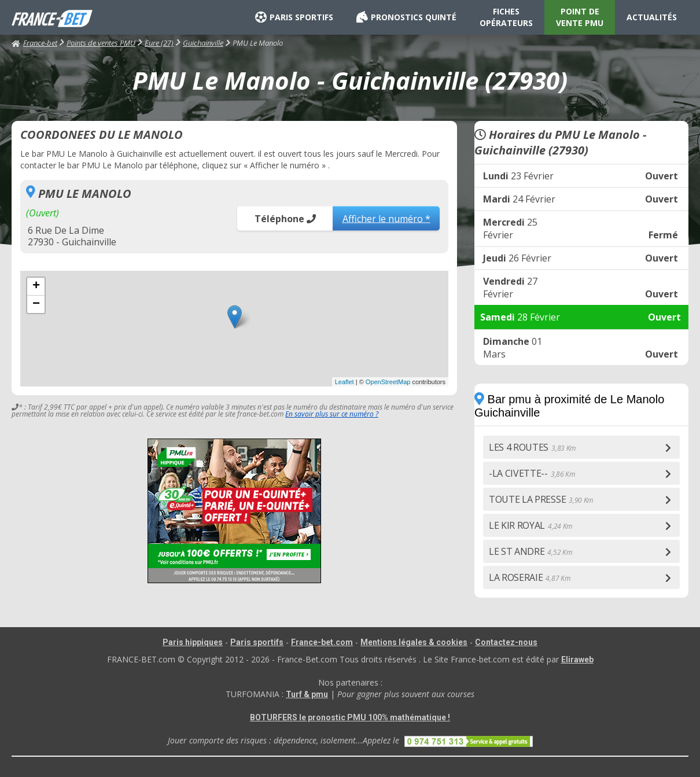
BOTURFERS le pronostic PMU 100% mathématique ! (350, 717)
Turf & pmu (307, 694)
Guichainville (203, 43)
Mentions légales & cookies (414, 642)
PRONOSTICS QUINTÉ (406, 17)
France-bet (34, 43)
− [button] (36, 304)
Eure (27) (159, 43)
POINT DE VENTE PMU (580, 17)
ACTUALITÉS (652, 17)
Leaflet (345, 382)
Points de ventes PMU (101, 43)
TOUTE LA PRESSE (541, 499)
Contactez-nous (506, 642)
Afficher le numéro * (386, 218)
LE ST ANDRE (530, 551)
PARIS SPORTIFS (294, 17)
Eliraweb (577, 660)
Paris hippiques (193, 642)
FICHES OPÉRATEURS (506, 17)
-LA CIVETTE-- (532, 473)
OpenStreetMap (388, 382)
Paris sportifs (257, 642)
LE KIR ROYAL (530, 525)
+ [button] (36, 286)
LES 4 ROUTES (532, 447)
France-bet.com (322, 642)
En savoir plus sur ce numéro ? (332, 414)
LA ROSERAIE (529, 577)
